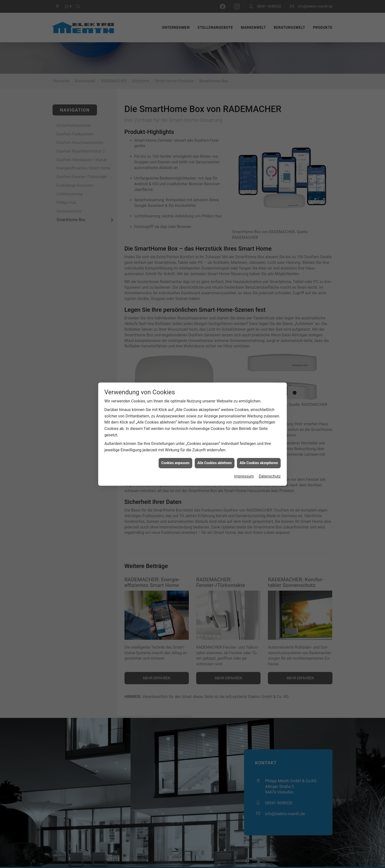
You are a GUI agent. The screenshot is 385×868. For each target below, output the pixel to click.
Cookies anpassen (175, 463)
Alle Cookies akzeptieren (259, 463)
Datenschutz (270, 476)
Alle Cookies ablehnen (215, 463)
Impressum (244, 476)
